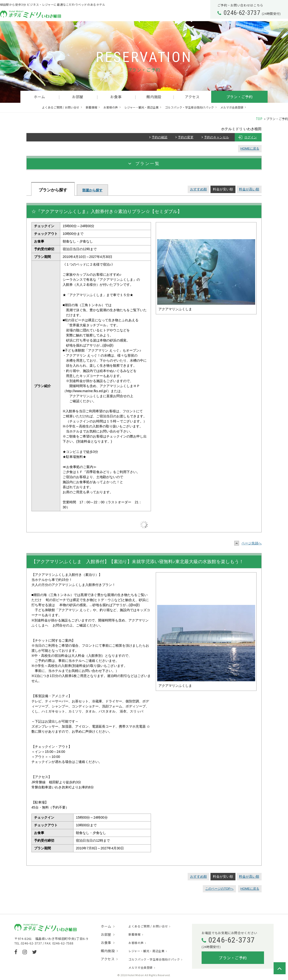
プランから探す (53, 190)
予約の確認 (159, 137)
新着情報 (91, 107)
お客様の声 (111, 107)
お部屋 (78, 97)
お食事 (116, 97)
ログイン (251, 137)
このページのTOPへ (219, 889)
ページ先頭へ (249, 543)
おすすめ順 (198, 189)
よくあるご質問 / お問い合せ (61, 107)
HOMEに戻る (250, 149)
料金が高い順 (249, 189)
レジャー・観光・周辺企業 (141, 107)
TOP (259, 119)
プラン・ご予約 (240, 97)
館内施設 (154, 97)
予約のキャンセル (216, 137)
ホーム (39, 97)
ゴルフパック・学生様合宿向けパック (189, 107)
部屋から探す (92, 190)
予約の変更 (186, 137)
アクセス (192, 97)
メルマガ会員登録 (232, 107)
